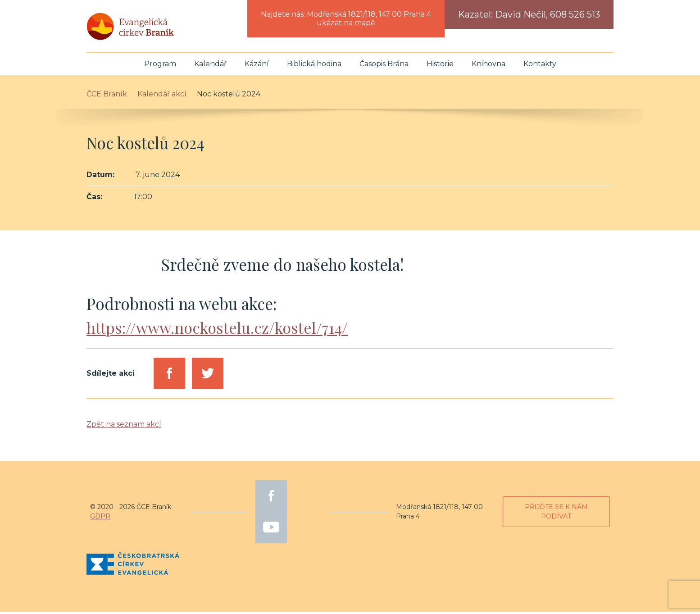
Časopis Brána (384, 66)
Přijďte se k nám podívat (556, 514)
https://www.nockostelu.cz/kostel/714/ (219, 330)
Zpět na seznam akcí (124, 426)
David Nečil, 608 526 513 (548, 14)
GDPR (100, 518)
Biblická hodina (314, 66)
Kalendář (210, 66)
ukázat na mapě (346, 23)
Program (160, 66)
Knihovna (489, 66)
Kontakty (540, 66)
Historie (440, 66)
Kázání (257, 66)
